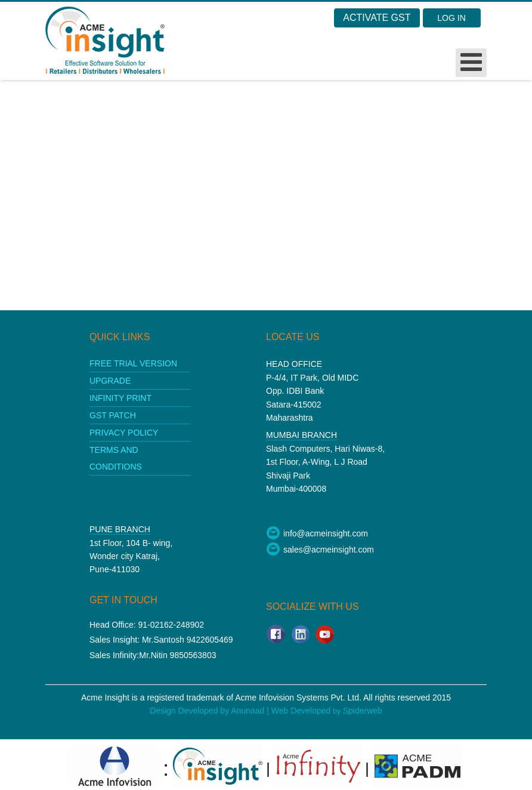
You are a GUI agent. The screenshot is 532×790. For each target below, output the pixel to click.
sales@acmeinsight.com (320, 550)
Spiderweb (363, 711)
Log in (451, 18)
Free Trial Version (133, 363)
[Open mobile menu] (471, 63)
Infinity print (120, 398)
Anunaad (249, 711)
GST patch (113, 415)
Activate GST (377, 18)
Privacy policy (124, 433)
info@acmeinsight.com (317, 533)
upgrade (110, 381)
